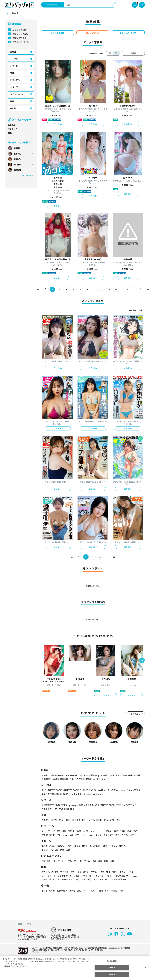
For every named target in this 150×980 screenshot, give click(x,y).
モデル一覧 (27, 175)
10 (116, 289)
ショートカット (100, 831)
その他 (13, 108)
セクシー (135, 846)
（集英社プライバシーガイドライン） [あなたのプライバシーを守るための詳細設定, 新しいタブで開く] (17, 966)
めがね (95, 820)
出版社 (13, 52)
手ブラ (49, 891)
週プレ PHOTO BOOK (51, 790)
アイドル (68, 872)
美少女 (49, 846)
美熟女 (81, 846)
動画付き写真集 (86, 805)
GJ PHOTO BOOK (87, 790)
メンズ (90, 891)
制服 (65, 820)
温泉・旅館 (107, 861)
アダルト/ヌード (119, 879)
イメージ (14, 87)
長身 (132, 831)
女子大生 (126, 872)
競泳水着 (79, 820)
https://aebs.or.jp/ (39, 952)
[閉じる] (146, 968)
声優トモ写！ (48, 809)
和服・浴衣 (112, 820)
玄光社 (104, 775)
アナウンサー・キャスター (97, 876)
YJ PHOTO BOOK (70, 790)
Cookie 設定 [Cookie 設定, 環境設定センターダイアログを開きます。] (112, 961)
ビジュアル (15, 80)
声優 (111, 872)
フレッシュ (65, 835)
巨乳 (68, 831)
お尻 (82, 831)
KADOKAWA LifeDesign (89, 775)
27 (133, 289)
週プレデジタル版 (20, 34)
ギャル (128, 835)
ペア (47, 861)
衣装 (12, 73)
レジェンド (71, 879)
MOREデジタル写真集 (106, 790)
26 (126, 289)
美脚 (119, 831)
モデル (97, 872)
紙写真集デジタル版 (51, 805)
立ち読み (58, 124)
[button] (142, 661)
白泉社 (72, 779)
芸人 (86, 879)
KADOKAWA (72, 775)
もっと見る (135, 714)
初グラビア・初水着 (69, 891)
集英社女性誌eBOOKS (52, 794)
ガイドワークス (58, 775)
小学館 (137, 775)
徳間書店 (64, 779)
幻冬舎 (111, 775)
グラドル (50, 872)
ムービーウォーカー (102, 779)
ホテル (90, 861)
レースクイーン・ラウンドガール (61, 876)
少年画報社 (47, 779)
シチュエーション (18, 94)
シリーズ (14, 66)
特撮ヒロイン (51, 879)
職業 (12, 101)
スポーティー (84, 835)
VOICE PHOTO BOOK (104, 805)
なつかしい (98, 846)
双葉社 (89, 779)
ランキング (12, 129)
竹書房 (56, 779)
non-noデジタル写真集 (128, 790)
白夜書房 (81, 779)
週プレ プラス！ (20, 38)
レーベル (14, 59)
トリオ (60, 861)
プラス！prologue (69, 805)
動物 (104, 891)
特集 (10, 133)
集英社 (118, 775)
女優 (83, 872)
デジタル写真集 (19, 30)
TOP (7, 13)
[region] (75, 968)
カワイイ (117, 846)
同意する (112, 974)
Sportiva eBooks (94, 794)
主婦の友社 (127, 775)
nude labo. (69, 809)
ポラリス (59, 809)
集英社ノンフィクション (74, 794)
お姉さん (65, 846)
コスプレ (50, 820)
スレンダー (51, 831)
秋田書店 (46, 775)
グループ (75, 861)
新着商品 (12, 125)
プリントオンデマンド (125, 805)
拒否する (112, 968)
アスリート (101, 879)
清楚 (48, 850)
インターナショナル (107, 835)
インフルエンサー (125, 876)
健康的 (49, 835)
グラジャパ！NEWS (21, 42)
